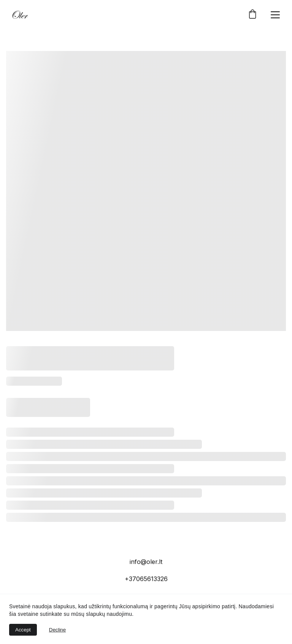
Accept (23, 630)
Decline (57, 630)
